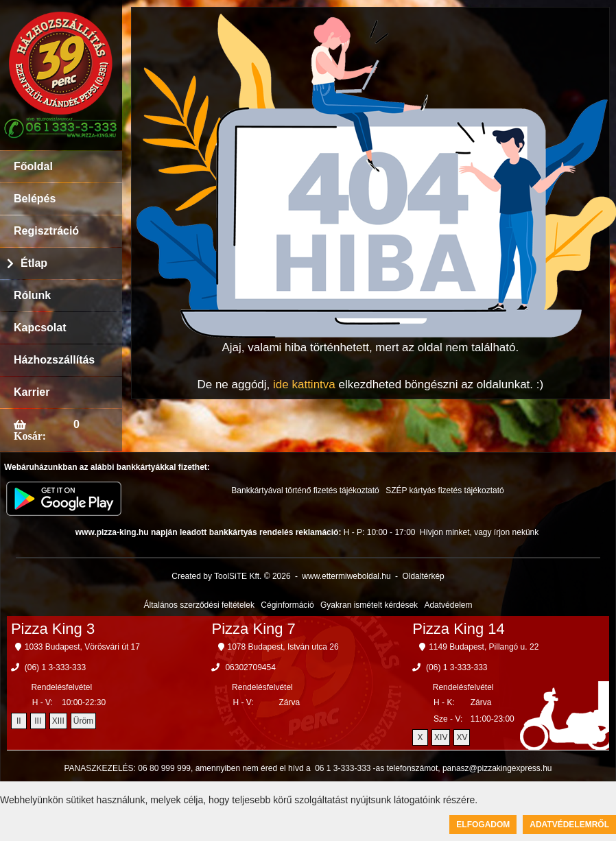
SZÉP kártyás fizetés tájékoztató (445, 490)
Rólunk (32, 295)
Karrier (32, 392)
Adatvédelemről (569, 825)
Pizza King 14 (459, 629)
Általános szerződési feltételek (199, 605)
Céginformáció (287, 605)
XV (462, 737)
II (19, 721)
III (38, 721)
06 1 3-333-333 (343, 768)
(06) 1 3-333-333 (55, 667)
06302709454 (250, 667)
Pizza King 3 (53, 629)
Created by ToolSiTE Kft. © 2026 (231, 576)
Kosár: (30, 436)
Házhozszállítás (54, 360)
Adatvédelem (448, 605)
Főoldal (33, 166)
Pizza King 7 (254, 629)
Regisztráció (46, 231)
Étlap (34, 263)
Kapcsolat (40, 328)
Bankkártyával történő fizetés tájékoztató (305, 490)
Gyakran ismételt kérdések (369, 605)
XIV (441, 737)
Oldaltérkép (423, 576)
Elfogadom (483, 825)
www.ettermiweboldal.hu (346, 576)
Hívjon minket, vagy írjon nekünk (479, 532)
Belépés (35, 199)
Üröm (83, 721)
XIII (58, 721)
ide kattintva (304, 384)
